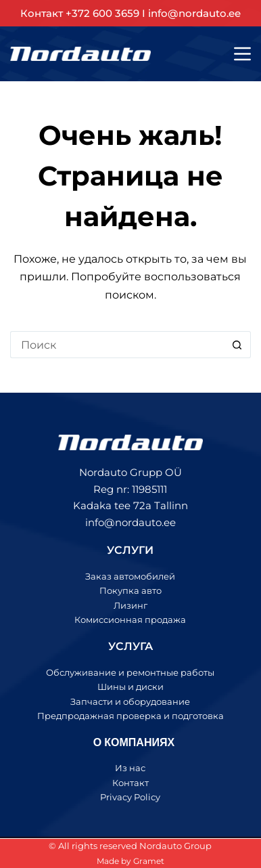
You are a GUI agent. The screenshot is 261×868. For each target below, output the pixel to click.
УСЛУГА (130, 646)
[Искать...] (117, 345)
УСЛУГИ (130, 550)
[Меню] (242, 54)
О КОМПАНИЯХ (134, 742)
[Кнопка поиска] (237, 345)
